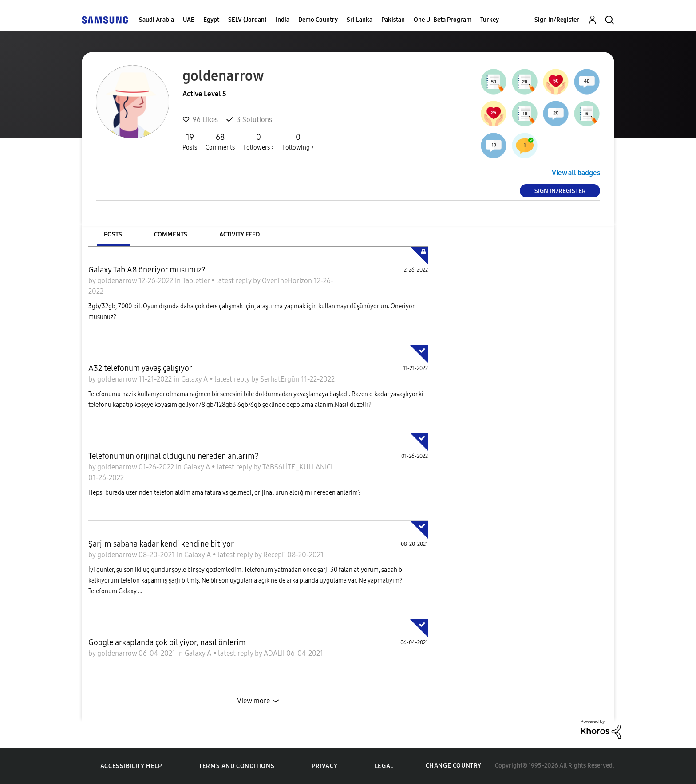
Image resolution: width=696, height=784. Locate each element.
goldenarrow (118, 281)
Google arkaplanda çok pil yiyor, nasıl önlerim (167, 642)
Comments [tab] (171, 234)
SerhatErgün (281, 379)
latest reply (235, 281)
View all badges (576, 173)
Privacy (324, 766)
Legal (384, 766)
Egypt (211, 20)
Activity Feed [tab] (239, 234)
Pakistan (393, 20)
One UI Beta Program (443, 20)
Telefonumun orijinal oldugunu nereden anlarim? (174, 456)
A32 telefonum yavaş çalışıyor (140, 368)
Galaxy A (195, 379)
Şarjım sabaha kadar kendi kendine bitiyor (161, 544)
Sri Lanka (360, 20)
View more (253, 701)
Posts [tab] (113, 234)
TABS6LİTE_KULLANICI (297, 467)
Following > (298, 142)
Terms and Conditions (237, 766)
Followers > (259, 142)
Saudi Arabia (156, 20)
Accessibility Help (131, 766)
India (283, 20)
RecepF (275, 555)
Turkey (490, 20)
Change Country (454, 766)
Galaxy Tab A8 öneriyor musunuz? (147, 270)
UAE (189, 20)
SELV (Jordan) (247, 20)
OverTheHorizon (288, 281)
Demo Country (318, 20)
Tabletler (197, 281)
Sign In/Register (557, 20)
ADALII (275, 653)
